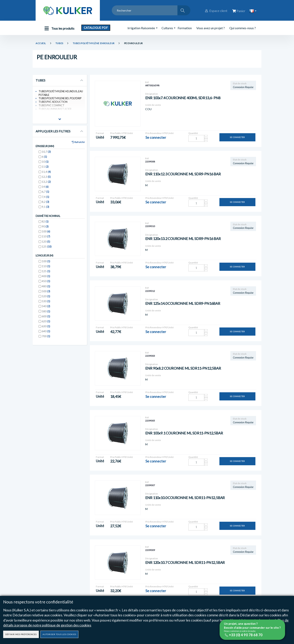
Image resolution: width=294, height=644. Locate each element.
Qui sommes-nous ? (243, 28)
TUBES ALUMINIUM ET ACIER (56, 110)
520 (46, 299)
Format (100, 133)
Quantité (193, 133)
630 (46, 329)
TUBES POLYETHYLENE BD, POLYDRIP (61, 99)
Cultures (167, 28)
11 (45, 169)
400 (46, 279)
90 (45, 229)
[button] (60, 121)
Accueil (41, 43)
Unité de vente (153, 105)
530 (46, 304)
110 (46, 239)
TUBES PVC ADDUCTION (54, 103)
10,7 (46, 154)
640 (46, 334)
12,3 (46, 179)
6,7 (45, 194)
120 (46, 244)
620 (46, 324)
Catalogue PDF (96, 28)
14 (45, 189)
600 (46, 319)
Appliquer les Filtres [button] (53, 133)
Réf (147, 82)
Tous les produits (58, 28)
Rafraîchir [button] (78, 144)
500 (46, 294)
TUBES (60, 43)
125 (47, 249)
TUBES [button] (41, 81)
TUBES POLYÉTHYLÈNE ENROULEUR (95, 43)
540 (46, 309)
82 (45, 224)
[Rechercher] (184, 10)
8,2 (45, 204)
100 (46, 234)
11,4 (46, 174)
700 (46, 339)
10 (45, 164)
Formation (185, 28)
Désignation (152, 94)
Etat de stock (240, 83)
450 (46, 284)
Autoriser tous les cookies (59, 634)
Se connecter (238, 137)
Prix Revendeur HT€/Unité (160, 133)
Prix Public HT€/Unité (122, 133)
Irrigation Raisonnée (141, 28)
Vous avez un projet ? (211, 28)
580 (46, 314)
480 (46, 289)
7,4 (45, 199)
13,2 (46, 184)
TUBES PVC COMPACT (52, 107)
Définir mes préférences (21, 634)
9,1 (45, 209)
